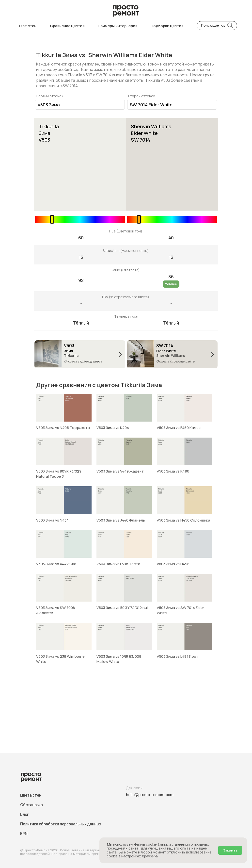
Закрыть (230, 850)
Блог (24, 814)
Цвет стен (27, 26)
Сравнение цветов (67, 26)
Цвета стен (31, 795)
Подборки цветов (167, 26)
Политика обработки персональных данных (61, 824)
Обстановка (31, 805)
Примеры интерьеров (118, 26)
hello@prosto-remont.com (150, 795)
